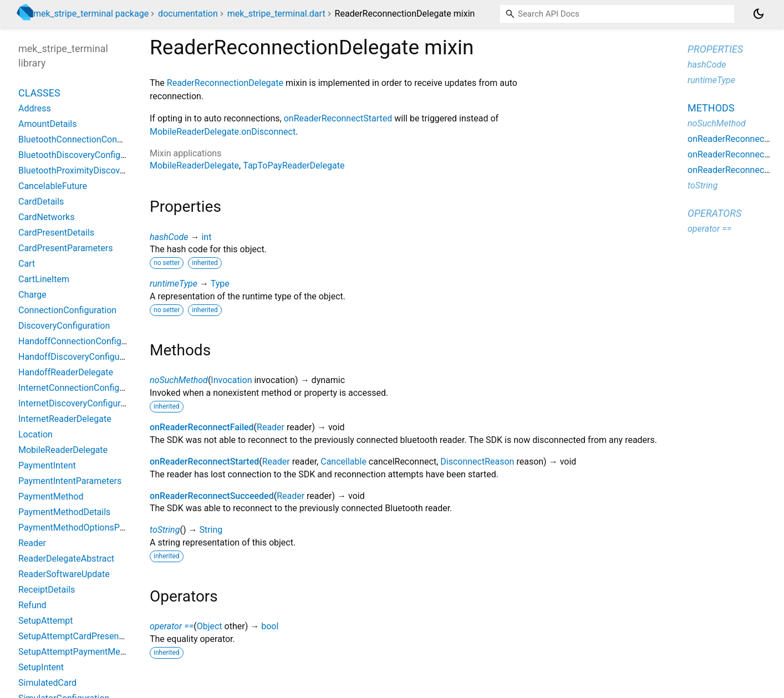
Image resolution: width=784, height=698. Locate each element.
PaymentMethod (51, 496)
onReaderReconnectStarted (338, 118)
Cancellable (343, 462)
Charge (32, 295)
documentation (188, 14)
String (211, 530)
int (206, 237)
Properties (715, 49)
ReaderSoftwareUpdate (64, 574)
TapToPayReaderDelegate (294, 165)
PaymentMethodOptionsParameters (89, 528)
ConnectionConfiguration (67, 310)
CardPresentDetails (56, 233)
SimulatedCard (47, 683)
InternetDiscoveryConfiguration (79, 403)
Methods (711, 108)
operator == (172, 626)
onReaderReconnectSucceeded (212, 496)
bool (270, 626)
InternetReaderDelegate (65, 419)
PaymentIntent (47, 465)
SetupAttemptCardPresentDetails (84, 636)
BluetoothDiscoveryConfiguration (83, 155)
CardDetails (41, 202)
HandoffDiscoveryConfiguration (80, 357)
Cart (27, 264)
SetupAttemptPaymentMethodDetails (92, 652)
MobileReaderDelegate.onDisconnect (223, 132)
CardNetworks (46, 217)
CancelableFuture (53, 186)
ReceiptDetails (47, 590)
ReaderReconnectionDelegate (225, 83)
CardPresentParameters (66, 248)
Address (35, 108)
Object (210, 626)
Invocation (231, 380)
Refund (32, 605)
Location (35, 434)
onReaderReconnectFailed (202, 427)
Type (220, 284)
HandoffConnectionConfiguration (83, 341)
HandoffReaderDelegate (66, 372)
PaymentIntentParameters (70, 481)
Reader (271, 427)
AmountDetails (47, 124)
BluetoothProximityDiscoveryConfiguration (102, 170)
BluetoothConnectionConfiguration (86, 139)
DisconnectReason (477, 462)
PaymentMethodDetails (64, 512)
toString (165, 530)
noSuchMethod (179, 380)
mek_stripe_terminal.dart (276, 14)
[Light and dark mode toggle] (758, 14)
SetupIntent (41, 667)
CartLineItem (44, 279)
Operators (714, 213)
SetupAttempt (46, 621)
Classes (39, 93)
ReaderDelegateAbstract (66, 559)
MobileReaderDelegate (194, 165)
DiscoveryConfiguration (64, 326)
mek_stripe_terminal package (91, 14)
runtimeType (174, 284)
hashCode (169, 237)
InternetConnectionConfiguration (83, 388)
